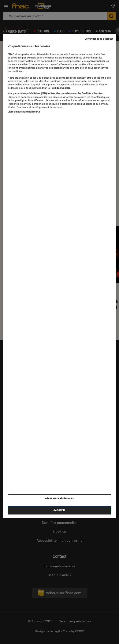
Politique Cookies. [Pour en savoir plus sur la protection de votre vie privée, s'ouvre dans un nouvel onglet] (60, 88)
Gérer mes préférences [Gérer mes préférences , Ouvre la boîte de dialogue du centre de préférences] (59, 499)
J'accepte (59, 510)
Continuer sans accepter (99, 39)
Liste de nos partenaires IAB (24, 112)
